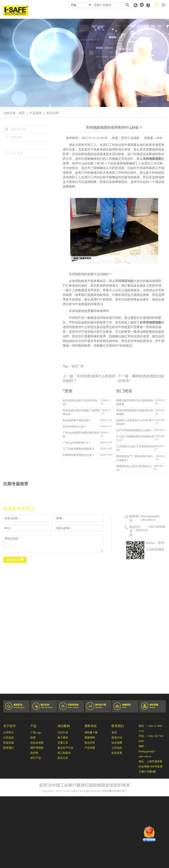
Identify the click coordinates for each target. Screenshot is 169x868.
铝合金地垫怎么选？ (75, 426)
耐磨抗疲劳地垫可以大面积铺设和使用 (135, 402)
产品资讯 (36, 113)
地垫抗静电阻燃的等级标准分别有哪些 (135, 412)
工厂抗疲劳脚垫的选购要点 (79, 449)
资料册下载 (15, 129)
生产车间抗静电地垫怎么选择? (134, 430)
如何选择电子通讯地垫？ (77, 420)
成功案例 (112, 14)
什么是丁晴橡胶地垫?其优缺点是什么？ (135, 438)
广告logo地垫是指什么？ (77, 443)
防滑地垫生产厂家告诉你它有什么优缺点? (135, 458)
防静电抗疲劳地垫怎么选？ (79, 455)
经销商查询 (129, 14)
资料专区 (145, 14)
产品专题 (14, 153)
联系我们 (160, 14)
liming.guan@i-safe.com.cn (150, 518)
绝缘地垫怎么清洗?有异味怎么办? (134, 468)
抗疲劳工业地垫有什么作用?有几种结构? (135, 422)
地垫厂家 (77, 366)
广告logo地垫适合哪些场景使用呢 (81, 435)
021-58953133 (142, 529)
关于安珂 (82, 14)
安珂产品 (97, 14)
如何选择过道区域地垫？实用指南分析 (81, 412)
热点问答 (14, 145)
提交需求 (15, 560)
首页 (69, 14)
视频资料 (14, 137)
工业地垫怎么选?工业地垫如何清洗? (135, 448)
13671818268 (157, 527)
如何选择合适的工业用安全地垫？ (80, 402)
